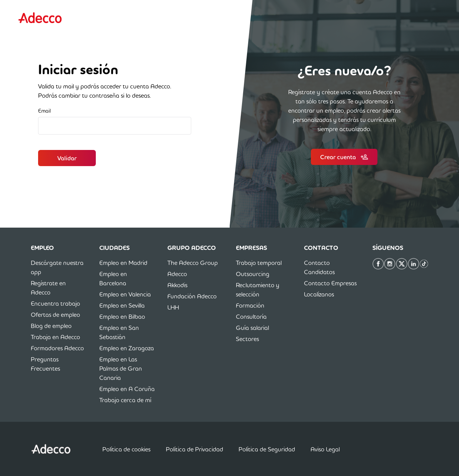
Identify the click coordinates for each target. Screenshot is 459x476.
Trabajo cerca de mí (125, 400)
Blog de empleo (51, 326)
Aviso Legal (325, 449)
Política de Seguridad (267, 449)
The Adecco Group (193, 263)
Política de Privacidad (194, 449)
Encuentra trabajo (55, 303)
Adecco (177, 274)
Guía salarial (252, 328)
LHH (173, 307)
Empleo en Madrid (123, 263)
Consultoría (251, 316)
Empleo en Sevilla (122, 305)
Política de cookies (126, 449)
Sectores (247, 339)
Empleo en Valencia (125, 294)
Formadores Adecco (57, 348)
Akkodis (177, 285)
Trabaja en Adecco (55, 337)
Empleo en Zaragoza (127, 348)
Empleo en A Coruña (127, 389)
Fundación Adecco (192, 296)
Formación (250, 305)
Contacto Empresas (330, 283)
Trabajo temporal (259, 263)
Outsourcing (253, 274)
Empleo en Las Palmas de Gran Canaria (121, 368)
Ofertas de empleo (55, 315)
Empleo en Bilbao (122, 316)
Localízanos (319, 294)
